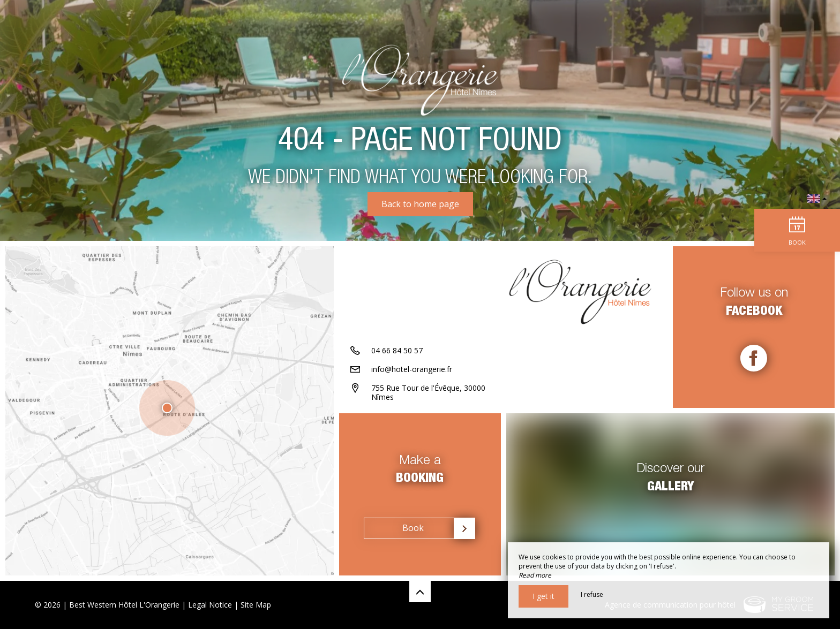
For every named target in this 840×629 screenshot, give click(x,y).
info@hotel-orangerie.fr (412, 369)
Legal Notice (210, 605)
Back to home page (420, 204)
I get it (543, 596)
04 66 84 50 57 (397, 350)
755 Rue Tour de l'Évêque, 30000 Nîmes (428, 392)
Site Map (256, 605)
